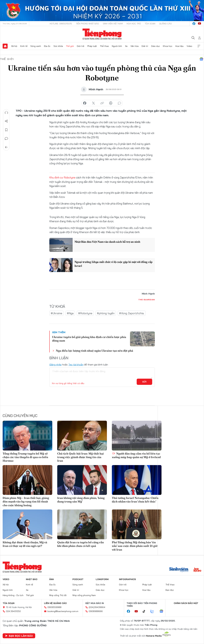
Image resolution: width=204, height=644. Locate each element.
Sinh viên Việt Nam (113, 24)
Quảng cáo (165, 24)
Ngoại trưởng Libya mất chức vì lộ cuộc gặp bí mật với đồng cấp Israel (111, 264)
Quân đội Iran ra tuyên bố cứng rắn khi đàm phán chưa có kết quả (81, 544)
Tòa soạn (150, 24)
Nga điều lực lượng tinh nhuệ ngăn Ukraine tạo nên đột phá (94, 351)
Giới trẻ (81, 46)
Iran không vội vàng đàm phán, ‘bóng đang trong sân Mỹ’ (81, 500)
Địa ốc (47, 46)
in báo (111, 103)
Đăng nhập (55, 365)
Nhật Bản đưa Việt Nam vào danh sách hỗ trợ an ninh (108, 242)
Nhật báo (32, 579)
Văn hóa (135, 46)
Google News (201, 59)
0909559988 (54, 607)
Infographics (127, 579)
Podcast (78, 579)
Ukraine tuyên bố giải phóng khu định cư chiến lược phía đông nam (89, 339)
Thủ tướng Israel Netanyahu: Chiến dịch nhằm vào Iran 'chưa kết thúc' (135, 500)
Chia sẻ (6, 121)
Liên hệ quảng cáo (55, 603)
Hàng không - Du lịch (13, 595)
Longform (102, 579)
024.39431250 (13, 611)
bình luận (119, 103)
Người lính (117, 46)
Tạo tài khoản (76, 365)
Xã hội (14, 46)
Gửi (144, 382)
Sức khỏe (58, 46)
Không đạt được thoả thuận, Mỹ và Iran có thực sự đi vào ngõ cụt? (25, 544)
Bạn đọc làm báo (19, 636)
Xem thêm (199, 46)
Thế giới (70, 46)
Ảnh (52, 579)
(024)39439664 (97, 607)
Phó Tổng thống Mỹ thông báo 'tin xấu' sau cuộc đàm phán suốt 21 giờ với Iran (135, 546)
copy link (102, 103)
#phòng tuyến (106, 313)
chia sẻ (85, 103)
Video (189, 46)
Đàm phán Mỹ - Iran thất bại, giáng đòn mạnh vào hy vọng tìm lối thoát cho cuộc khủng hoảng (26, 502)
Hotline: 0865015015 (61, 24)
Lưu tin (6, 130)
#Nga (70, 313)
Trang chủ (5, 46)
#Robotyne (85, 313)
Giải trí (145, 46)
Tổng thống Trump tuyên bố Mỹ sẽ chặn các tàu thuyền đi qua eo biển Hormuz (25, 457)
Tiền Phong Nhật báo (87, 24)
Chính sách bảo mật (186, 603)
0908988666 (96, 611)
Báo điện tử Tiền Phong (102, 34)
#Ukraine (56, 313)
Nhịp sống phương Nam (84, 595)
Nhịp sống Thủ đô (58, 595)
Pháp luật (92, 46)
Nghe (6, 113)
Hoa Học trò (134, 24)
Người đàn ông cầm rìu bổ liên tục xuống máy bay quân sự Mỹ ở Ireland (136, 455)
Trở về (6, 147)
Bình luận (6, 139)
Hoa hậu (179, 46)
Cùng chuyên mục (20, 416)
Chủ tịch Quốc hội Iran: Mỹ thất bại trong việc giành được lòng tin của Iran (81, 457)
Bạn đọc (170, 590)
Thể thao (104, 46)
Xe (126, 46)
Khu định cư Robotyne (62, 177)
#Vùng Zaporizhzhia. (132, 313)
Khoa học (168, 46)
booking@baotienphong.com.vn (63, 611)
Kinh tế (24, 46)
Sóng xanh (36, 46)
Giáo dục (156, 46)
